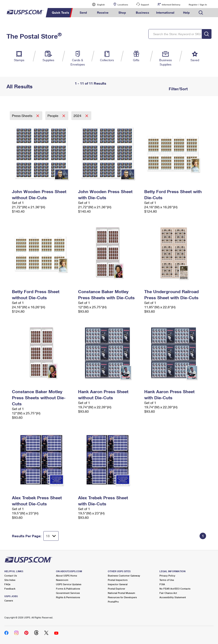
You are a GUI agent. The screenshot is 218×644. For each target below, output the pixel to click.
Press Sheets (23, 116)
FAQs (7, 584)
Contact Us (11, 576)
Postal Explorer (116, 589)
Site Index (10, 580)
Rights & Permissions (68, 597)
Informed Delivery (171, 5)
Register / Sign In (198, 5)
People (53, 116)
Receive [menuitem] (103, 12)
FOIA (162, 584)
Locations (123, 5)
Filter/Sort (178, 89)
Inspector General (118, 584)
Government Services (68, 593)
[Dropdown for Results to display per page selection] (51, 536)
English (97, 4)
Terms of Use (167, 580)
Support (145, 5)
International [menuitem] (165, 12)
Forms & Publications (68, 589)
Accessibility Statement (173, 597)
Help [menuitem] (186, 12)
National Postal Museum (121, 593)
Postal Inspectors (118, 580)
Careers (9, 600)
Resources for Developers (122, 597)
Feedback (10, 589)
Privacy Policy (167, 576)
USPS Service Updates (69, 584)
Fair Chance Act (168, 593)
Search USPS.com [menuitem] (201, 13)
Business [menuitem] (143, 12)
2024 (78, 116)
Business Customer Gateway (124, 576)
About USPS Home (66, 576)
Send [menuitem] (83, 12)
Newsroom (62, 580)
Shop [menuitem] (122, 12)
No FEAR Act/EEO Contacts (175, 589)
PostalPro (113, 602)
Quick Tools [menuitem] (61, 12)
